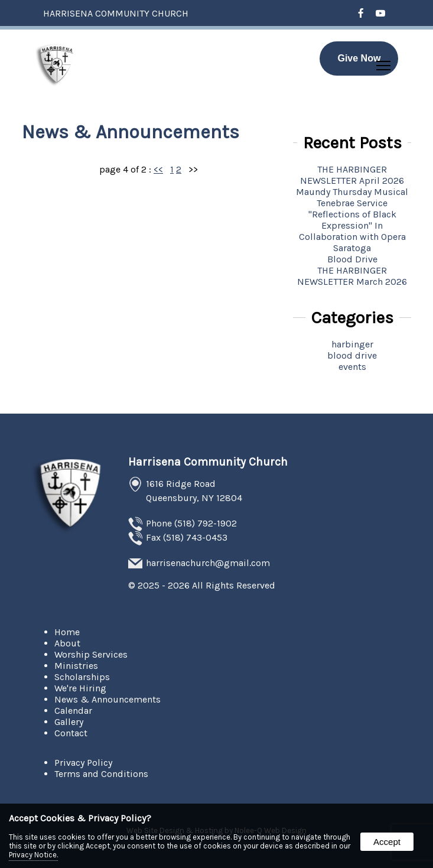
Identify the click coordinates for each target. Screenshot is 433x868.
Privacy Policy (83, 763)
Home (67, 632)
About (67, 643)
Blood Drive (352, 259)
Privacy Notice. (33, 855)
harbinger (352, 344)
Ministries (76, 666)
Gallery (69, 722)
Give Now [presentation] (359, 58)
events (352, 367)
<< (158, 169)
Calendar (73, 711)
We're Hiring (80, 688)
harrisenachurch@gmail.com (208, 563)
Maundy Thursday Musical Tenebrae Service (352, 197)
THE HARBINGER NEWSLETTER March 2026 (352, 276)
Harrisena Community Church (208, 462)
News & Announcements (108, 699)
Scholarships (82, 677)
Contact (71, 733)
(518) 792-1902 (206, 523)
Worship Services (91, 654)
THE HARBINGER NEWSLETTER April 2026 (352, 175)
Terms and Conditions (101, 774)
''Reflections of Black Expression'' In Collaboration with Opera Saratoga (352, 231)
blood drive (352, 355)
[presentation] (361, 14)
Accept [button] (387, 842)
